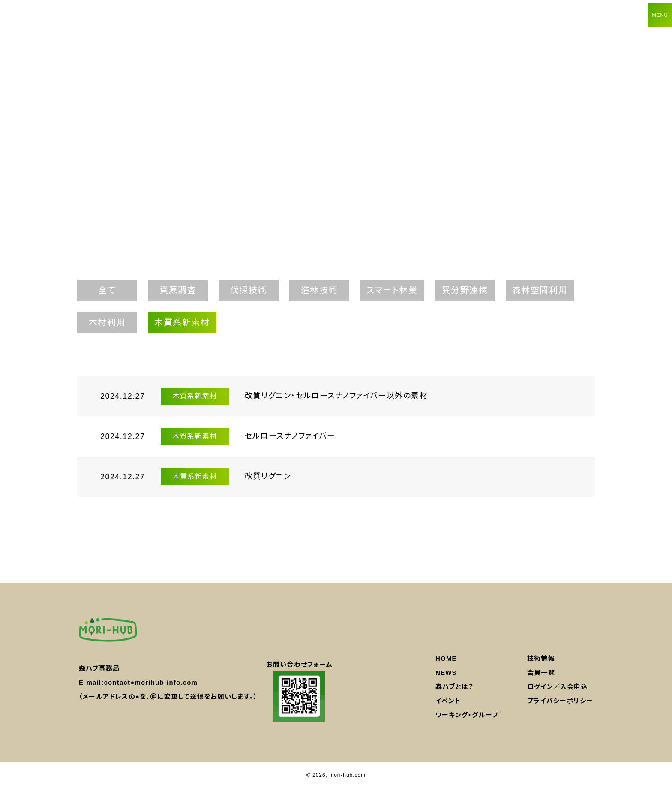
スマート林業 (392, 290)
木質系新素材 (182, 322)
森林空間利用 (540, 290)
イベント (448, 701)
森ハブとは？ (454, 687)
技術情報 (541, 658)
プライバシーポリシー (560, 701)
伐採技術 (249, 290)
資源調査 (178, 290)
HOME (446, 658)
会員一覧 (541, 672)
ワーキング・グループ (467, 715)
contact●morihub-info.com (151, 682)
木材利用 (107, 322)
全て (107, 290)
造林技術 (319, 290)
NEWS (446, 672)
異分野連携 (465, 290)
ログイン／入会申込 (558, 687)
